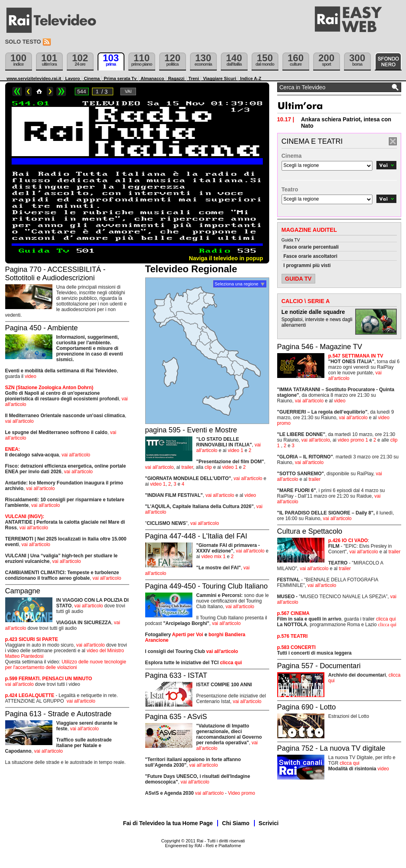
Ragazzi (176, 78)
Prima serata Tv (120, 78)
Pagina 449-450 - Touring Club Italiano (207, 586)
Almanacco (152, 78)
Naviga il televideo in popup (226, 258)
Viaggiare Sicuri (219, 78)
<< (17, 91)
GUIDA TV (298, 279)
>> (61, 91)
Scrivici (269, 823)
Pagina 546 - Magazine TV (320, 347)
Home (39, 91)
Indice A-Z (251, 78)
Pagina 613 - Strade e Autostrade (58, 714)
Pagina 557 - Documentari (319, 666)
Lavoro (73, 78)
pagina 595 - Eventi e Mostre (191, 430)
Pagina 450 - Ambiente (42, 328)
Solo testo (23, 42)
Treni (194, 78)
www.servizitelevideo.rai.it (34, 78)
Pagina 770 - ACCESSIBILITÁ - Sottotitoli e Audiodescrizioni (55, 274)
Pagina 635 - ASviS (176, 717)
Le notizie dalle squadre (313, 312)
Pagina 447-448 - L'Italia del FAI (196, 536)
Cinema (92, 78)
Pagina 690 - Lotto (307, 707)
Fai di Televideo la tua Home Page (168, 823)
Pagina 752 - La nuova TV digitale (331, 748)
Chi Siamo (236, 823)
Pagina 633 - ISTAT (176, 675)
